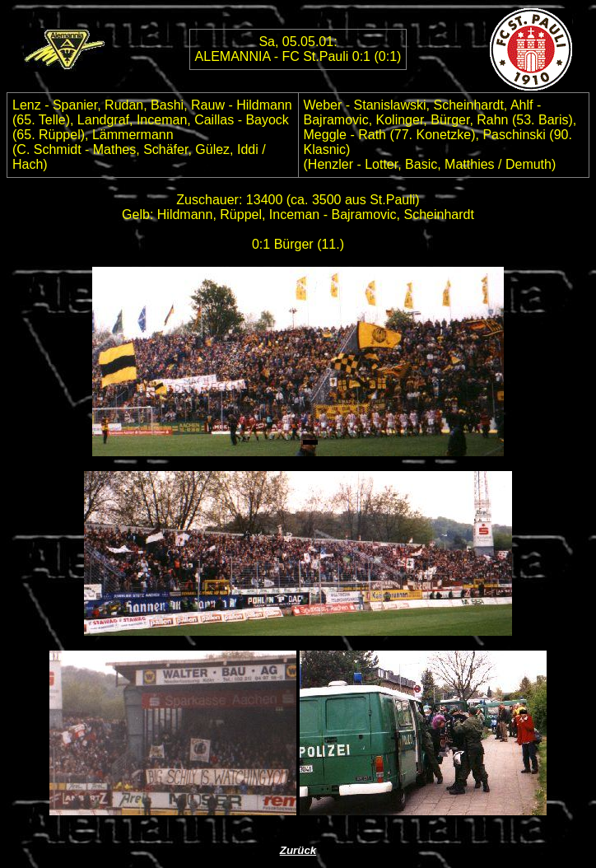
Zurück (298, 850)
